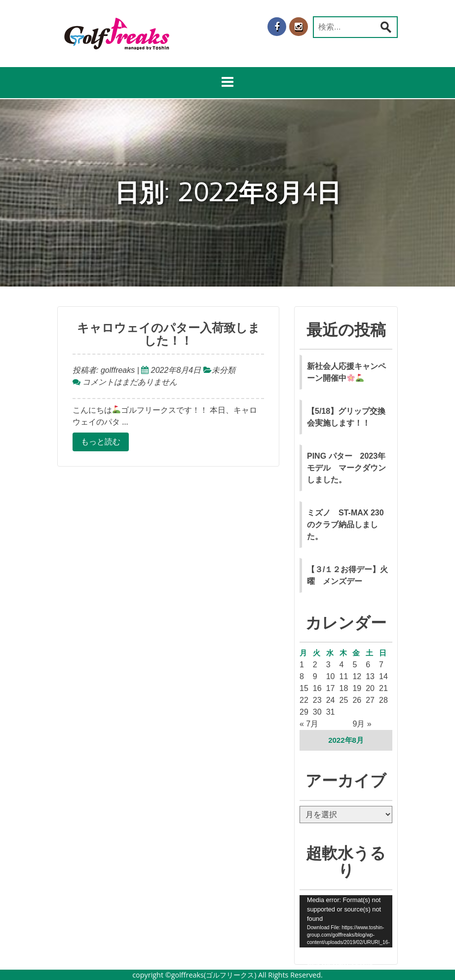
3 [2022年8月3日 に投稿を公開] (328, 665)
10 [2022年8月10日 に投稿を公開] (331, 676)
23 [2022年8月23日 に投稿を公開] (317, 700)
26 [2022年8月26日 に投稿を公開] (357, 700)
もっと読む (101, 442)
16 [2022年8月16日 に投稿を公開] (317, 688)
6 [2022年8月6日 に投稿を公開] (368, 665)
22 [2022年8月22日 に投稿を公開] (304, 700)
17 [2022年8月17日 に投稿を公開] (331, 688)
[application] (346, 921)
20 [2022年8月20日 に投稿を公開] (370, 688)
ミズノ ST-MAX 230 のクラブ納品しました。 (345, 525)
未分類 (224, 370)
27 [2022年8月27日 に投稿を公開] (370, 700)
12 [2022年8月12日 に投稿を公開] (357, 676)
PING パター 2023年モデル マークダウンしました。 (346, 468)
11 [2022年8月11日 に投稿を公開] (344, 676)
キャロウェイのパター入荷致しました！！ (169, 334)
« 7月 (309, 724)
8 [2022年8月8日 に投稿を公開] (302, 676)
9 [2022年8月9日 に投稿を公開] (315, 676)
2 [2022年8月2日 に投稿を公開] (315, 665)
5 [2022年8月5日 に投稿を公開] (355, 665)
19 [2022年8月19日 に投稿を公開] (357, 688)
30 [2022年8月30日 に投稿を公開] (317, 712)
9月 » (362, 724)
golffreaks (116, 370)
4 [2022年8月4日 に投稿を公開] (342, 665)
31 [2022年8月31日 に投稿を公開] (331, 712)
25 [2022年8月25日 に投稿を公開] (344, 700)
